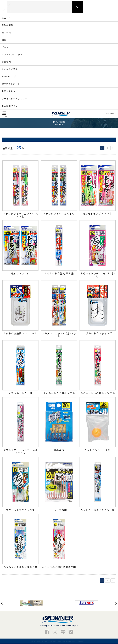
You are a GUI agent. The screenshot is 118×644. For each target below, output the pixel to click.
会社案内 (6, 62)
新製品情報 (7, 25)
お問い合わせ (9, 91)
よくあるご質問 (10, 69)
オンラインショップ (12, 55)
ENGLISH (111, 114)
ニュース (6, 18)
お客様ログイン (10, 106)
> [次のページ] (113, 148)
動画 (4, 40)
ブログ (5, 47)
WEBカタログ (9, 77)
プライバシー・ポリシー (14, 99)
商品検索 (6, 33)
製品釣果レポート (11, 84)
